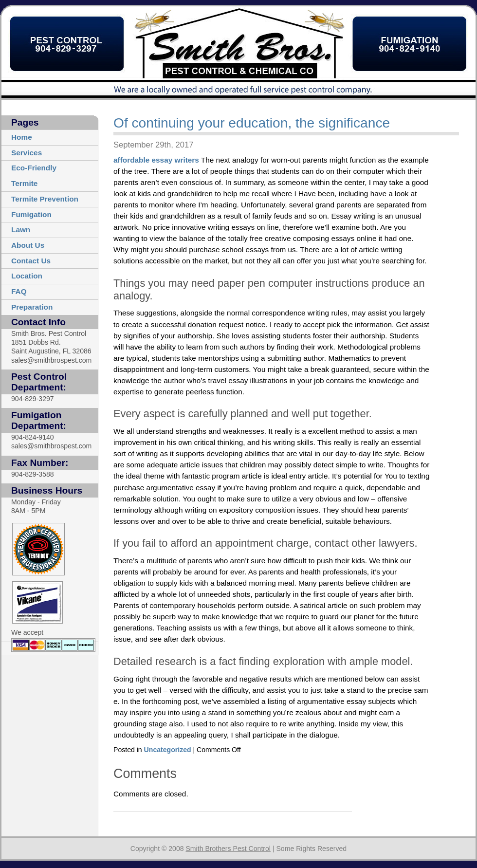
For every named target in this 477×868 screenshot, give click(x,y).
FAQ (19, 291)
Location (27, 276)
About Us (28, 245)
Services (27, 153)
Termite (24, 183)
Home (22, 137)
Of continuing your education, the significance (252, 123)
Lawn (21, 230)
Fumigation (31, 214)
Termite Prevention (45, 199)
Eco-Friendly (34, 168)
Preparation (32, 307)
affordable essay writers (156, 160)
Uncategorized (168, 750)
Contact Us (31, 261)
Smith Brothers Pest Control (228, 849)
